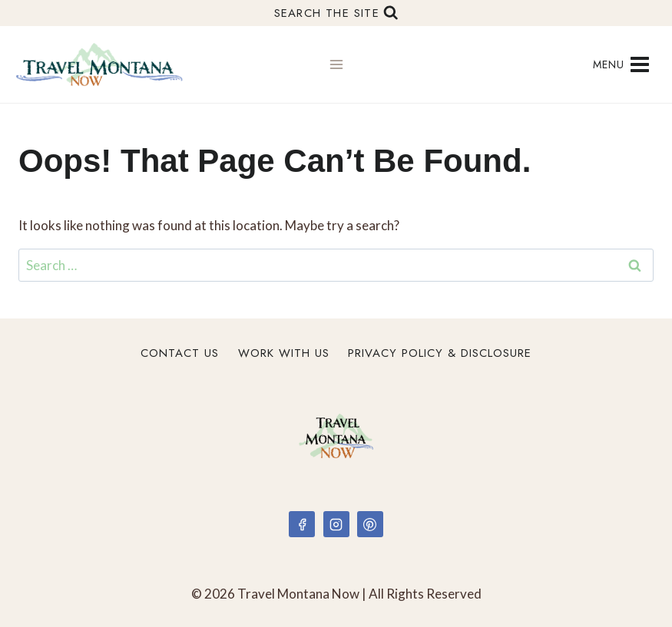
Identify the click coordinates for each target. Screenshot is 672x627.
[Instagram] (336, 524)
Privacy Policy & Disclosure (440, 353)
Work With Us (284, 353)
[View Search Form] (336, 13)
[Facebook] (302, 524)
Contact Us (180, 353)
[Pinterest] (370, 524)
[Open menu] (621, 64)
